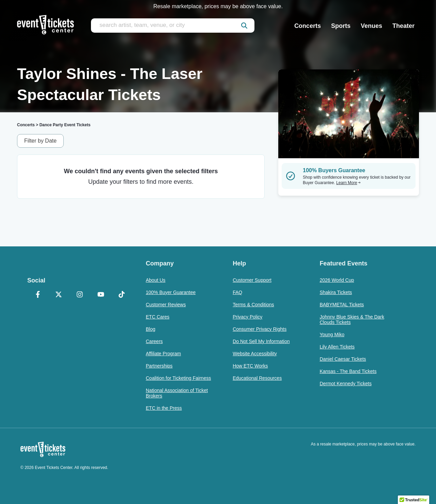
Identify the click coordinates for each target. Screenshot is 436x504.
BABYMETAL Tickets (342, 305)
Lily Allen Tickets (337, 347)
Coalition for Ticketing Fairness (178, 378)
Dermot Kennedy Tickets (346, 384)
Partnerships (159, 366)
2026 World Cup (337, 280)
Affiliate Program (163, 354)
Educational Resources (257, 378)
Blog (151, 329)
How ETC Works (250, 366)
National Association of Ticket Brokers (177, 393)
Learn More (348, 183)
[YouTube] (101, 295)
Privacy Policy (247, 317)
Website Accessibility (255, 354)
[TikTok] (122, 295)
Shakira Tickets (336, 292)
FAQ (237, 292)
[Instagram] (80, 295)
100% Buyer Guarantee (171, 292)
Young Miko (332, 335)
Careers (154, 341)
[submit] (244, 26)
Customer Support (252, 280)
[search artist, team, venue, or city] (173, 26)
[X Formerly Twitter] (59, 295)
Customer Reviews (166, 305)
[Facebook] (38, 295)
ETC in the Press (164, 408)
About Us (156, 280)
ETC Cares (158, 317)
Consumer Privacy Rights (260, 329)
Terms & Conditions (253, 305)
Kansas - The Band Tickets (348, 371)
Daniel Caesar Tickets (343, 359)
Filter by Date (40, 141)
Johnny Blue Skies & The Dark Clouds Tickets (352, 320)
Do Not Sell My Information (261, 341)
